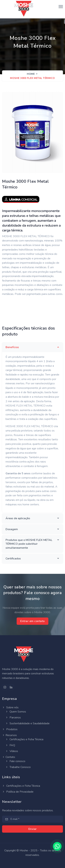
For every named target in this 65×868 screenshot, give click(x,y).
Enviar (33, 829)
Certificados (13, 559)
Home (31, 74)
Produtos (10, 729)
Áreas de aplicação (18, 518)
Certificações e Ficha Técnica (24, 739)
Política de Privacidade (18, 792)
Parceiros (13, 718)
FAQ (10, 745)
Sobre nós (10, 707)
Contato (9, 757)
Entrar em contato (32, 621)
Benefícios (12, 347)
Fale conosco (15, 761)
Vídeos (12, 751)
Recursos (9, 735)
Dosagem (12, 529)
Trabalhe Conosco (18, 767)
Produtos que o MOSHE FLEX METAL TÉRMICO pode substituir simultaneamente (29, 544)
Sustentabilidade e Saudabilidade (27, 723)
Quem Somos (16, 712)
